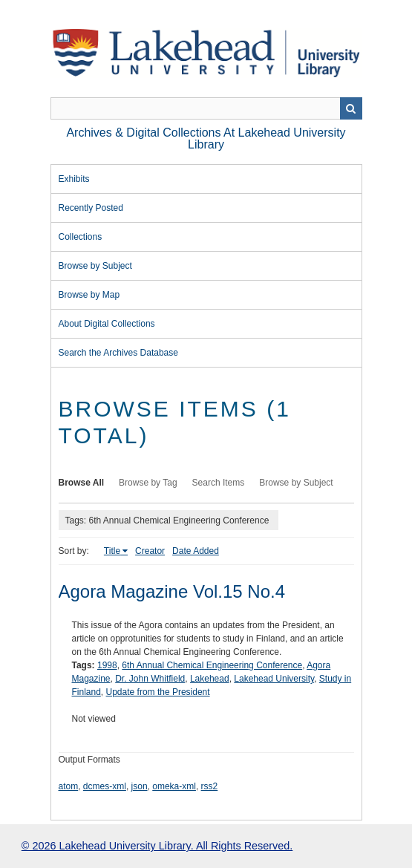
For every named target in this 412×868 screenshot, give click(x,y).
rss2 (210, 786)
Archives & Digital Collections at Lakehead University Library (206, 138)
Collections (81, 237)
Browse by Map (89, 295)
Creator (150, 551)
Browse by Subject (95, 266)
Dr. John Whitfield (150, 679)
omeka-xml (174, 786)
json (140, 786)
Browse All (82, 483)
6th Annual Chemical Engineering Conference (212, 665)
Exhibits (74, 179)
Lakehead (210, 679)
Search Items (219, 483)
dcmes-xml (105, 786)
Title (112, 551)
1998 (107, 665)
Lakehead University (274, 679)
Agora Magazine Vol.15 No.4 (172, 591)
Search (351, 108)
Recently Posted (91, 208)
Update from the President (158, 692)
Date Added (196, 551)
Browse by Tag (148, 483)
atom (69, 786)
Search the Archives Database (118, 353)
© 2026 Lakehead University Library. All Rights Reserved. (157, 846)
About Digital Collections (107, 324)
